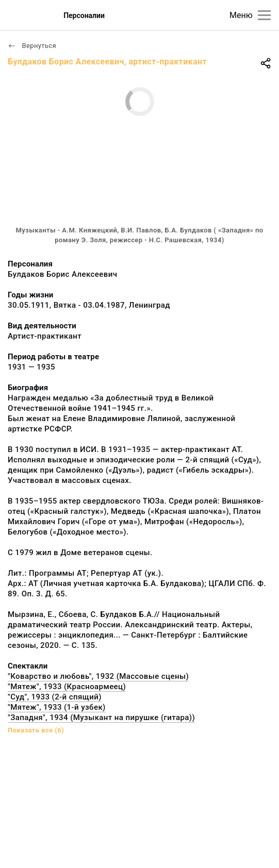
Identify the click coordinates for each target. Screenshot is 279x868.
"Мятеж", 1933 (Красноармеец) (67, 687)
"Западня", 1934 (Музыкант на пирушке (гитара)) (101, 717)
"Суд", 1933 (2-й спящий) (55, 697)
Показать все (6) (36, 730)
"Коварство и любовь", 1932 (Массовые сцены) (98, 676)
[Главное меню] (264, 15)
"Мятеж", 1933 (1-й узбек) (57, 707)
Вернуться (32, 46)
